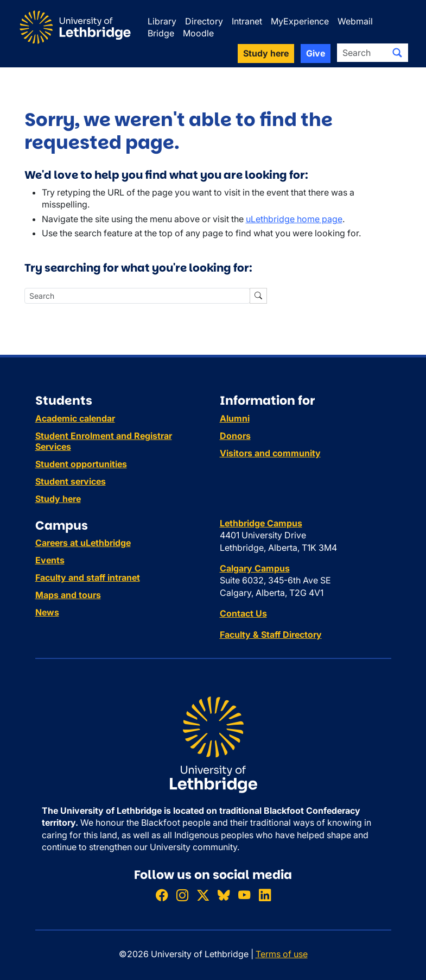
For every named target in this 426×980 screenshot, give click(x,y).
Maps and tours (68, 595)
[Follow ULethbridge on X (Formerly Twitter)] (203, 895)
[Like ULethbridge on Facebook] (162, 895)
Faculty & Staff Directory (271, 635)
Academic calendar (75, 418)
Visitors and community (270, 453)
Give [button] (316, 53)
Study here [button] (266, 53)
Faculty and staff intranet (88, 577)
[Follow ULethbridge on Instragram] (182, 895)
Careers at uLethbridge (83, 543)
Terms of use (282, 954)
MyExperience (300, 21)
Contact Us (243, 613)
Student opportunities (81, 464)
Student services (71, 481)
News (47, 612)
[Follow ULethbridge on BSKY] (224, 895)
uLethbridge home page (294, 219)
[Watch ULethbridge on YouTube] (244, 895)
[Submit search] (397, 53)
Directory (204, 21)
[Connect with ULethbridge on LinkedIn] (265, 895)
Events (50, 560)
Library (162, 21)
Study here (58, 499)
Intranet (247, 21)
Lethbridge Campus (261, 523)
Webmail (355, 21)
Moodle (198, 33)
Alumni (235, 418)
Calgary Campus (255, 568)
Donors (235, 436)
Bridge (161, 33)
